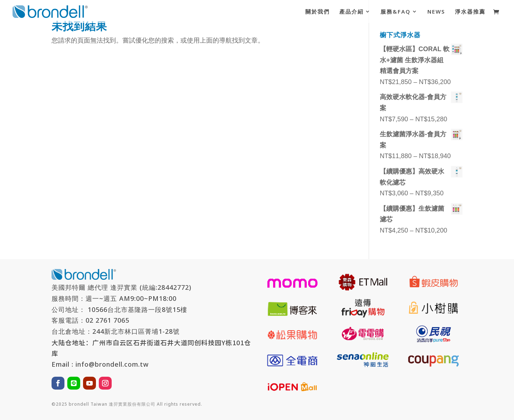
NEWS (436, 12)
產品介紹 (351, 12)
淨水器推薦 (470, 12)
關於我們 (317, 12)
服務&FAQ (396, 12)
